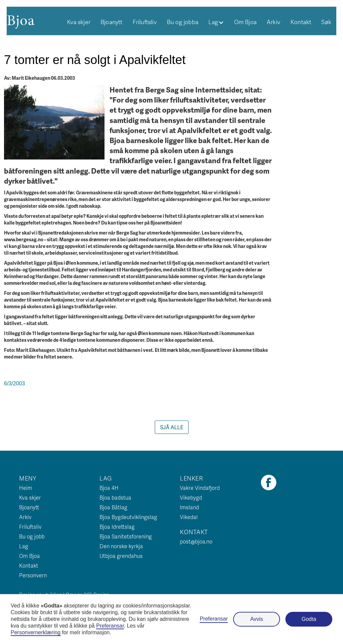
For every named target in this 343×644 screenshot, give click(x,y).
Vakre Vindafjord (200, 488)
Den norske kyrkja (121, 546)
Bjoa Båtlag (113, 507)
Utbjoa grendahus (121, 556)
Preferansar (214, 619)
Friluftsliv (145, 22)
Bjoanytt (112, 22)
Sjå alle (172, 427)
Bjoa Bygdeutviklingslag (128, 517)
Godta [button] (309, 619)
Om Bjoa (245, 22)
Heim (26, 488)
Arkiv (273, 22)
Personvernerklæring (36, 632)
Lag (24, 546)
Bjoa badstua (115, 497)
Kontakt (301, 22)
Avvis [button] (257, 619)
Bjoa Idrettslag (117, 527)
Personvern (33, 575)
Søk (326, 22)
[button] (216, 22)
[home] (21, 20)
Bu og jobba (183, 22)
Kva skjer (79, 22)
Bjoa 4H (109, 488)
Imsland (189, 507)
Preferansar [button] (110, 626)
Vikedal (189, 517)
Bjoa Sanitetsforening (126, 536)
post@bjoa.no (196, 541)
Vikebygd (191, 497)
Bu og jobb (32, 536)
